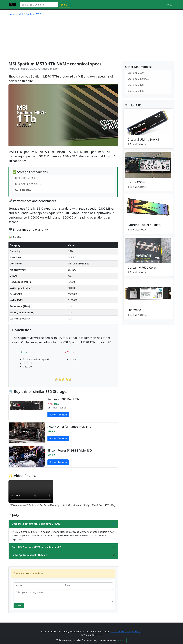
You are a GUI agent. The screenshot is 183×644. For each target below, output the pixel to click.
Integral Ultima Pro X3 (143, 139)
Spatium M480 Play (138, 79)
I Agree (122, 640)
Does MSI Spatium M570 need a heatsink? (36, 547)
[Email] (88, 585)
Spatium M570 (34, 14)
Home (12, 14)
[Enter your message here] (63, 596)
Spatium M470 (136, 85)
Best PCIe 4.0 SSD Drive (29, 184)
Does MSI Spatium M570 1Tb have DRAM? (36, 524)
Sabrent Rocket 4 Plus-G (145, 225)
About (170, 5)
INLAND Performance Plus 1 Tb (69, 427)
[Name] (38, 585)
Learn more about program (126, 631)
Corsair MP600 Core (142, 268)
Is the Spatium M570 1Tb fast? (29, 555)
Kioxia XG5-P (137, 182)
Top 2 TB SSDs (23, 190)
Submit (19, 606)
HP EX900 (134, 310)
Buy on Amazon (58, 415)
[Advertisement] (91, 39)
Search (65, 5)
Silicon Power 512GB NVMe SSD (70, 450)
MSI (21, 14)
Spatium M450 (136, 91)
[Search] (39, 5)
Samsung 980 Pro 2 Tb (63, 399)
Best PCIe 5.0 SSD (25, 178)
